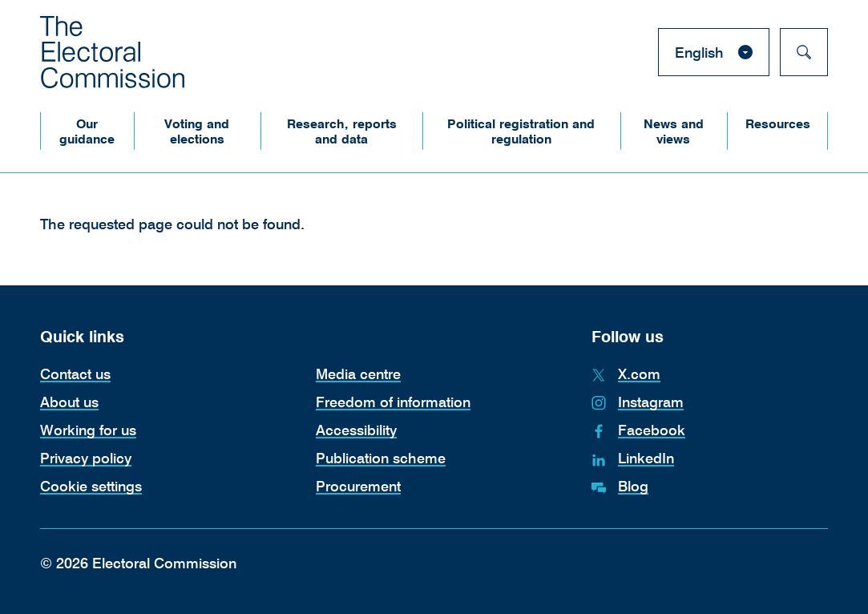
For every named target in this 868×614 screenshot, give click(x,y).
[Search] (804, 52)
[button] (87, 131)
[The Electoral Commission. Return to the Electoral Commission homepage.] (112, 52)
